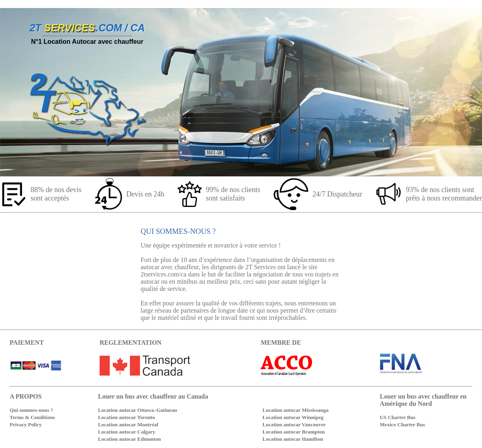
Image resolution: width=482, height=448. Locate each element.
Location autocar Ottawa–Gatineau (138, 410)
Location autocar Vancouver (294, 424)
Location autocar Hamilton (293, 439)
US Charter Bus (398, 417)
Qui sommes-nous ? (31, 410)
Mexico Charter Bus (402, 424)
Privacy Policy (26, 424)
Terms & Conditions (32, 417)
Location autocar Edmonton (130, 439)
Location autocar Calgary (127, 432)
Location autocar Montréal (128, 424)
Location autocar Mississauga (295, 410)
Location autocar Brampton (293, 432)
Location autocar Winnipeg (293, 417)
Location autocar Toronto (127, 417)
